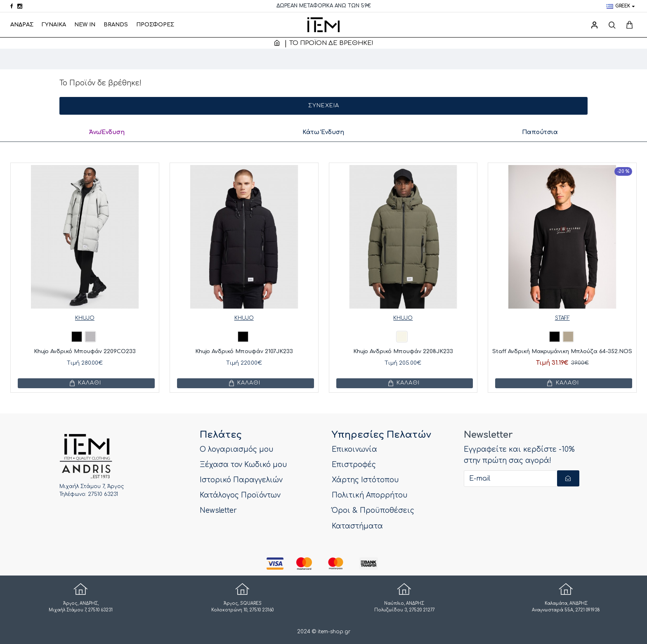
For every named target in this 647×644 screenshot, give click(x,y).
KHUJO (85, 318)
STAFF (562, 318)
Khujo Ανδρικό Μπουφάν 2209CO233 (85, 351)
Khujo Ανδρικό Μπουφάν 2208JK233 (403, 351)
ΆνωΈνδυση (106, 132)
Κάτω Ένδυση (323, 132)
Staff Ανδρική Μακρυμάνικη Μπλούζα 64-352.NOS (562, 351)
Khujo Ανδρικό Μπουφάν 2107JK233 (244, 351)
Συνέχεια (324, 106)
